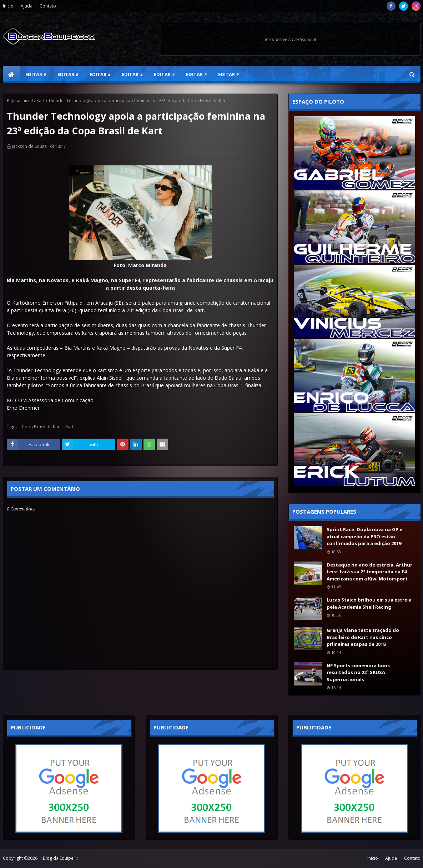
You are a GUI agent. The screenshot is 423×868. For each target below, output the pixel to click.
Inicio (8, 6)
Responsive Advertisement (291, 39)
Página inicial (20, 101)
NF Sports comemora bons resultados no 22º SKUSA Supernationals (358, 672)
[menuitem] (11, 74)
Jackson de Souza (29, 146)
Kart (41, 101)
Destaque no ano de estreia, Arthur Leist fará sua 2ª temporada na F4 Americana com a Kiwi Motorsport (369, 572)
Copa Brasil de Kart (41, 427)
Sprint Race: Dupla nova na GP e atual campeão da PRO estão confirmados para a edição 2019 (364, 536)
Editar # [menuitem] (36, 74)
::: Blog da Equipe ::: (58, 858)
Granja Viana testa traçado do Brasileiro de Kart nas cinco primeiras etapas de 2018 (363, 637)
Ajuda (27, 6)
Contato (48, 6)
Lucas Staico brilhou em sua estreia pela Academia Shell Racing (369, 603)
